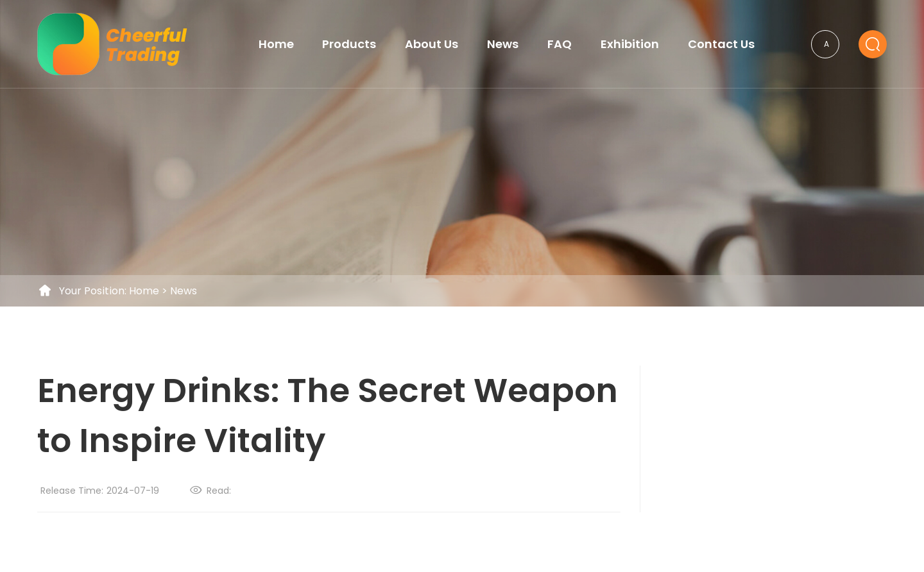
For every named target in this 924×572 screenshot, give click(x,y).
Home (144, 291)
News (184, 291)
